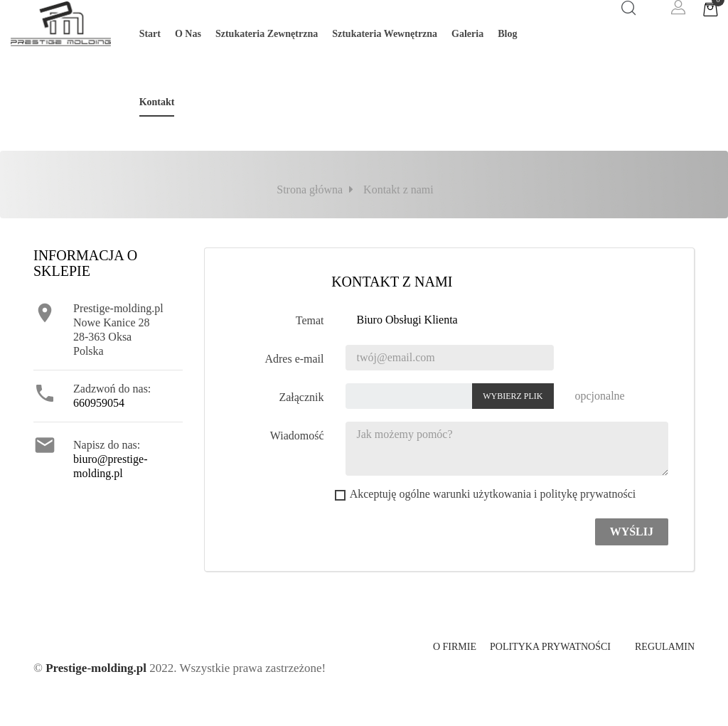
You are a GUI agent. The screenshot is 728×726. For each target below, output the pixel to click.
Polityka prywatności (550, 647)
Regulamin (665, 647)
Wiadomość (297, 436)
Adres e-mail (294, 359)
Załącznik (301, 397)
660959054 (99, 403)
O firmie (455, 647)
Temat (310, 320)
